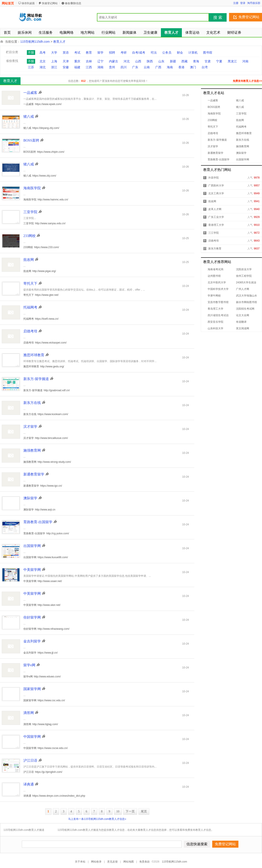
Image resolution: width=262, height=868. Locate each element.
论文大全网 (243, 315)
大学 (54, 53)
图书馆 (208, 53)
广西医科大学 (216, 186)
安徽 (66, 67)
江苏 (31, 67)
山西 (138, 61)
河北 (127, 61)
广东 (135, 67)
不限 (31, 53)
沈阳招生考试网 (245, 309)
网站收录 (96, 862)
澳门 (193, 67)
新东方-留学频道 (217, 140)
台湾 (205, 67)
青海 (196, 61)
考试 (77, 53)
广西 (158, 67)
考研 (124, 53)
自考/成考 (139, 53)
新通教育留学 (215, 153)
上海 (54, 61)
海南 (170, 67)
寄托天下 (213, 127)
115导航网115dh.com (35, 42)
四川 (124, 67)
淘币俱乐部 (254, 3)
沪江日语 (30, 760)
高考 (43, 53)
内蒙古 (114, 61)
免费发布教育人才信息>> (247, 81)
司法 (154, 53)
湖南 (100, 67)
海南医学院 (214, 114)
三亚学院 (241, 114)
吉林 (89, 61)
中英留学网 (32, 594)
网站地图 (129, 862)
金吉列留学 (32, 641)
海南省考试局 (215, 269)
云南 (147, 67)
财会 (180, 53)
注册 (236, 3)
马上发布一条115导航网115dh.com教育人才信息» (97, 819)
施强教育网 (243, 146)
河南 (245, 61)
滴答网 (29, 713)
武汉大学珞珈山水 (246, 296)
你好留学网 (32, 617)
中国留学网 (32, 737)
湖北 (43, 67)
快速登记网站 (50, 3)
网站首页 (8, 3)
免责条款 (145, 862)
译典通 (29, 784)
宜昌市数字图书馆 (218, 302)
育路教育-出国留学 (219, 160)
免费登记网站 (249, 17)
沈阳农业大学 (244, 269)
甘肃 (208, 61)
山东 (161, 61)
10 (118, 811)
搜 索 (218, 18)
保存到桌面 (28, 3)
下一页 (130, 811)
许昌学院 (214, 178)
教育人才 (59, 42)
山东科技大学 (215, 328)
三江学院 (214, 233)
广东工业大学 (216, 217)
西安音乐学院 (215, 322)
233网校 (212, 120)
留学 (100, 53)
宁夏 (219, 61)
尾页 (144, 811)
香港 (181, 67)
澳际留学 (241, 153)
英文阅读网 (243, 328)
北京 (43, 61)
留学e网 (29, 665)
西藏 (184, 61)
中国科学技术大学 (218, 289)
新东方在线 (243, 140)
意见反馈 (112, 862)
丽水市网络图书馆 (246, 302)
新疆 (173, 61)
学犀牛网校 (214, 296)
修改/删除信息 (73, 3)
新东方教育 (215, 249)
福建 (77, 67)
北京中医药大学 (217, 282)
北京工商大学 (216, 193)
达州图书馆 (214, 276)
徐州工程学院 (244, 276)
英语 (66, 53)
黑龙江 (232, 61)
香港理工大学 (216, 225)
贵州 (112, 67)
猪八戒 (240, 100)
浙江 (54, 67)
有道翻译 (241, 322)
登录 (243, 3)
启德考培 (213, 133)
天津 (66, 61)
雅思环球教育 (244, 133)
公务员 (167, 53)
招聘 (112, 53)
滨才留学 (213, 146)
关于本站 (80, 862)
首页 (7, 32)
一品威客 (213, 100)
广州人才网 (243, 289)
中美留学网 (32, 570)
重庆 (77, 61)
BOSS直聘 (214, 107)
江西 (89, 67)
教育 (89, 53)
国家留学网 (32, 689)
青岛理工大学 (215, 309)
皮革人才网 (215, 209)
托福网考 (241, 127)
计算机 (193, 53)
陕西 (150, 61)
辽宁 (100, 61)
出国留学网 (243, 160)
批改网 (240, 120)
